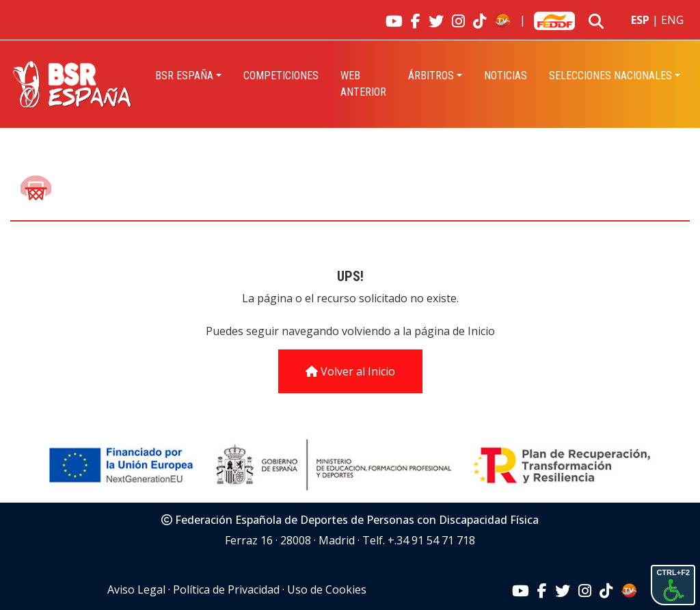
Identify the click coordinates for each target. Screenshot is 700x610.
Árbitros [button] (431, 76)
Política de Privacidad (226, 589)
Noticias (506, 76)
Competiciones (281, 76)
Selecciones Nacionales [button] (610, 76)
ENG (672, 20)
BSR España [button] (184, 76)
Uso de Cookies (327, 589)
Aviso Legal (136, 589)
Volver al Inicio (350, 371)
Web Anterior (363, 84)
